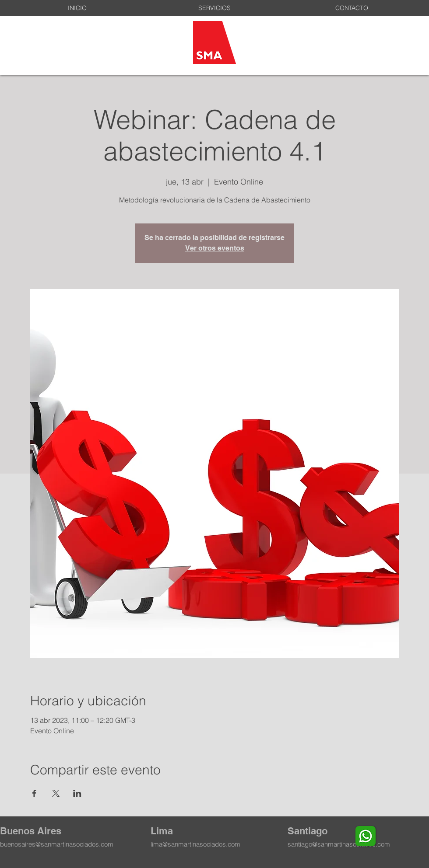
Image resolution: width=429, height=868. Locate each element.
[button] (214, 8)
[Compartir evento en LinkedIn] (77, 793)
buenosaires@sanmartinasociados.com (57, 844)
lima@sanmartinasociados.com (195, 844)
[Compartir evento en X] (56, 793)
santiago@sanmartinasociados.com (339, 844)
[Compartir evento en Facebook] (34, 793)
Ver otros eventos (215, 248)
